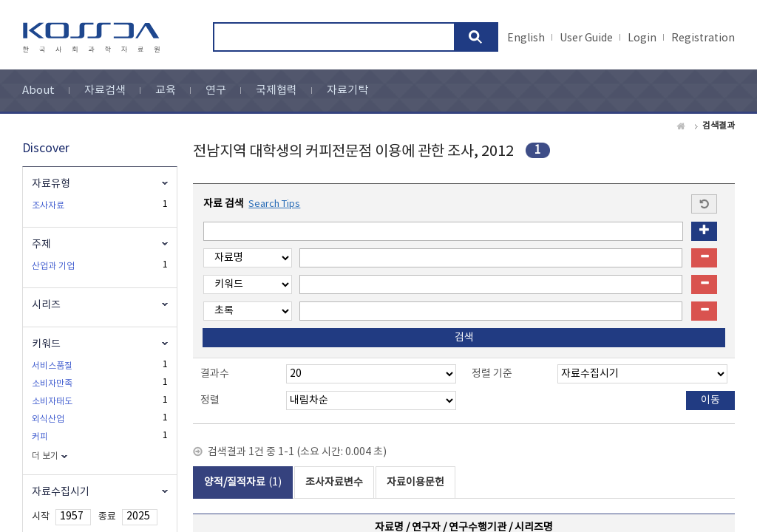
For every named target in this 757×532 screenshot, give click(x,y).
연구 (216, 91)
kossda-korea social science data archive (94, 38)
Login (642, 38)
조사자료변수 (334, 482)
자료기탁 (347, 91)
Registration (703, 38)
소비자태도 (52, 402)
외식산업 (48, 419)
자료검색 (105, 91)
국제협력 (276, 91)
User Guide (586, 38)
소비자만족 (52, 384)
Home (682, 126)
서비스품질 (52, 366)
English (526, 38)
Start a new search (704, 204)
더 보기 (45, 456)
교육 (166, 91)
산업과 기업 (53, 266)
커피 (40, 437)
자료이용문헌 (415, 482)
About (38, 91)
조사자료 (48, 206)
